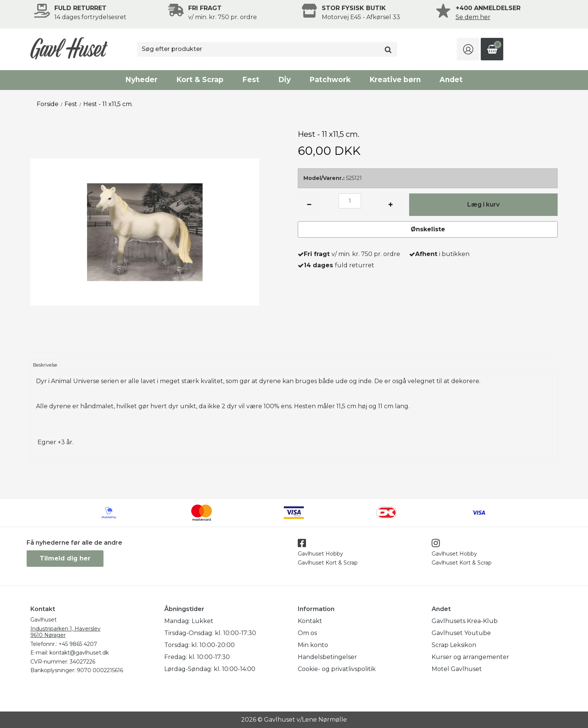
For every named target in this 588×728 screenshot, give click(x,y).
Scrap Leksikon (454, 645)
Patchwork (330, 80)
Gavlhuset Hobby (320, 554)
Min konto (313, 645)
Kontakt (310, 621)
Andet (451, 80)
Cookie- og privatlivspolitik (337, 669)
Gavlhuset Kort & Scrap (328, 563)
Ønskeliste (428, 229)
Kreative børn (395, 80)
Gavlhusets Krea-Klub (465, 621)
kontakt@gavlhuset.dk (79, 653)
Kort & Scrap (200, 80)
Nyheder (141, 80)
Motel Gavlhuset (457, 669)
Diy (284, 80)
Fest (251, 80)
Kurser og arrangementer (470, 657)
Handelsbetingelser (327, 657)
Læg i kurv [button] (483, 204)
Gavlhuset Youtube (461, 633)
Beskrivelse (45, 365)
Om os (307, 633)
